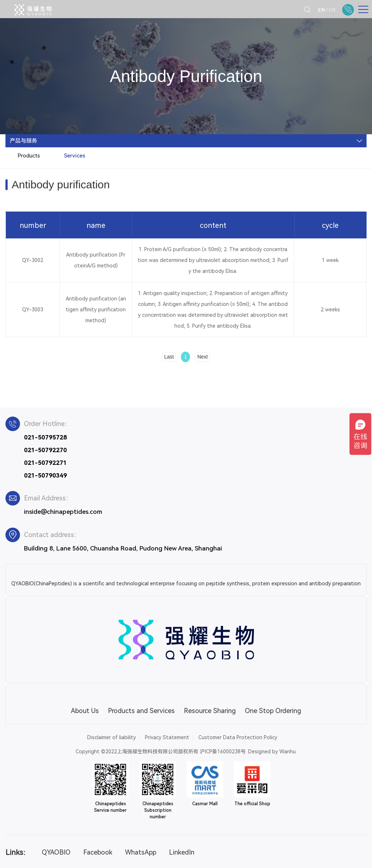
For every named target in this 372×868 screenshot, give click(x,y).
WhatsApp (141, 852)
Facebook (98, 852)
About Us (85, 711)
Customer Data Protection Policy (238, 737)
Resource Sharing (210, 711)
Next (203, 357)
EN (321, 10)
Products (29, 156)
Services (75, 156)
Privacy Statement (167, 737)
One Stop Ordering (273, 711)
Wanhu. (288, 752)
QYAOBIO (56, 852)
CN (332, 10)
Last (169, 357)
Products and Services (141, 711)
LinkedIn (182, 852)
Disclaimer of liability (112, 737)
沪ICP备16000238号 (223, 752)
